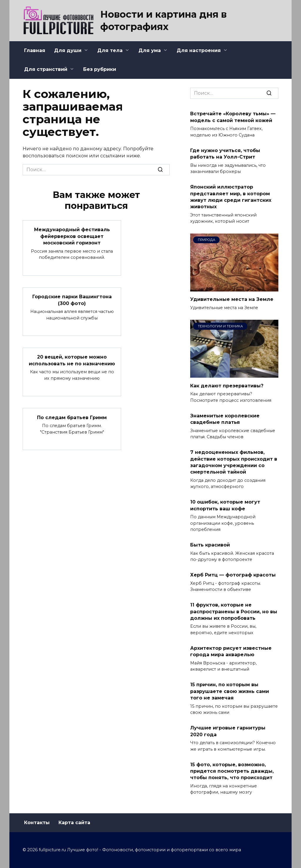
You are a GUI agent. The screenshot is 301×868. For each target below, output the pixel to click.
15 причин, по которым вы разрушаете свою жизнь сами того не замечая (230, 691)
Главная (35, 50)
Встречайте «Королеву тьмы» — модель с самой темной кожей (233, 117)
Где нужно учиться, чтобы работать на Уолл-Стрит (225, 153)
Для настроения (199, 50)
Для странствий (46, 69)
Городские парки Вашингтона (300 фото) (72, 300)
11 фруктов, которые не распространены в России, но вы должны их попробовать (234, 612)
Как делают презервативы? (227, 385)
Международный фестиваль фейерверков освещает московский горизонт (72, 236)
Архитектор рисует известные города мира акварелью (231, 651)
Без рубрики (100, 69)
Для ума (150, 50)
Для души (68, 50)
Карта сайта (74, 823)
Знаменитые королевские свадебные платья (225, 419)
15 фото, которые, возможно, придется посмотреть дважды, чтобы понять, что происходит (232, 771)
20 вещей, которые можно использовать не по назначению (72, 360)
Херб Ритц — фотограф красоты (233, 575)
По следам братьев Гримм (72, 417)
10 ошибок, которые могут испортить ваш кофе (225, 505)
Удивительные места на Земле (232, 299)
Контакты (37, 823)
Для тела (110, 50)
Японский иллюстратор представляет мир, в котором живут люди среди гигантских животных (231, 197)
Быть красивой (210, 545)
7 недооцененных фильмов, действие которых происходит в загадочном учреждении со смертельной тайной (234, 462)
